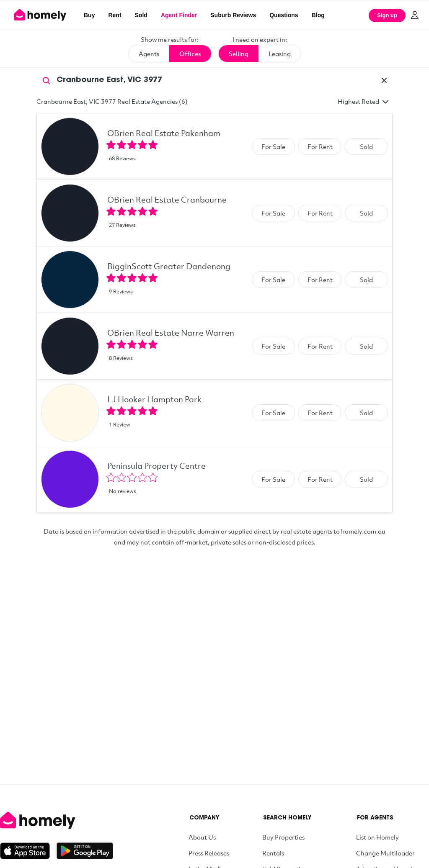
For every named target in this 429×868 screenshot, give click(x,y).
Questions (284, 15)
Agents (149, 54)
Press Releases (209, 853)
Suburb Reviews (233, 15)
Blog (318, 15)
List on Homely (377, 837)
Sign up (387, 15)
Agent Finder (179, 15)
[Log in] (415, 15)
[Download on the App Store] (28, 851)
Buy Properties (283, 837)
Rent (115, 15)
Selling (239, 54)
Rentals (273, 853)
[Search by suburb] (214, 80)
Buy (89, 15)
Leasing (280, 54)
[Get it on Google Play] (85, 851)
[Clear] (384, 80)
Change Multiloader (385, 853)
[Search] (47, 80)
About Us (202, 837)
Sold (141, 15)
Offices (190, 54)
